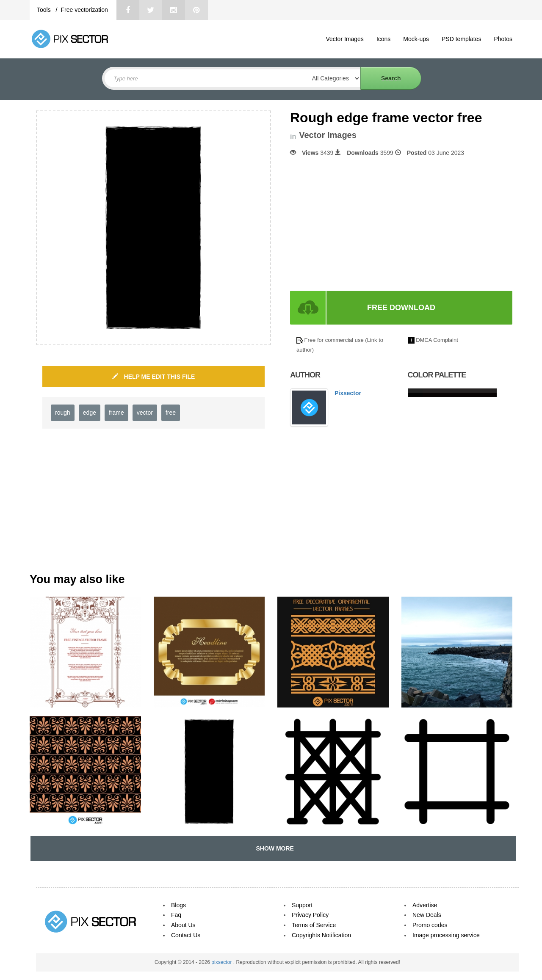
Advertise (425, 905)
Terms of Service (314, 925)
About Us (183, 925)
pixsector (222, 962)
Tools (45, 10)
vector (145, 413)
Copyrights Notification (321, 935)
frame (116, 413)
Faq (176, 915)
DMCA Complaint (437, 340)
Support (302, 905)
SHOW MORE (273, 848)
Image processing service (446, 935)
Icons (383, 39)
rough (63, 413)
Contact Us (186, 935)
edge (90, 413)
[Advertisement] (361, 224)
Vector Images (345, 39)
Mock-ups (416, 39)
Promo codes (430, 925)
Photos (503, 39)
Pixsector (348, 393)
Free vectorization (84, 10)
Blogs (178, 905)
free (171, 413)
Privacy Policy (310, 915)
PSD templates (461, 39)
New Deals (427, 915)
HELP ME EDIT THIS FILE (154, 377)
